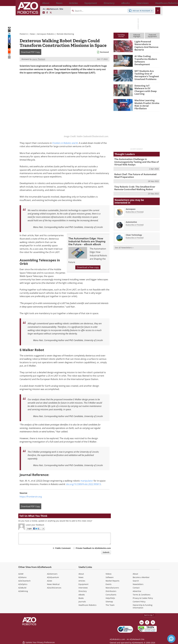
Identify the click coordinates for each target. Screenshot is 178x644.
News (33, 34)
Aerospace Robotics (46, 34)
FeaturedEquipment (152, 36)
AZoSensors (52, 574)
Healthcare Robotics (87, 605)
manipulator (87, 481)
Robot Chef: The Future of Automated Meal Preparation (136, 174)
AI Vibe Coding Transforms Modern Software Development (146, 59)
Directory (83, 591)
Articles (82, 581)
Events (109, 584)
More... (157, 3)
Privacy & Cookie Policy (143, 598)
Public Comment (63, 548)
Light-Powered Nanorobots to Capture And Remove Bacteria (146, 44)
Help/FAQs (110, 598)
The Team (110, 605)
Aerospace (131, 207)
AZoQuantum (53, 577)
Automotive (131, 220)
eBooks (82, 595)
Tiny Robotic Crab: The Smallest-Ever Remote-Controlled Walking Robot (133, 186)
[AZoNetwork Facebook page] (47, 13)
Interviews (83, 588)
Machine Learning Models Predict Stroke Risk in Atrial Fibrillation (147, 103)
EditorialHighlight (137, 36)
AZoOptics (23, 584)
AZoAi (50, 581)
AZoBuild (22, 588)
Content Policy (139, 602)
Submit (106, 552)
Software (110, 577)
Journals (82, 602)
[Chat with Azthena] (171, 639)
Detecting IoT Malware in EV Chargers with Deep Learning (146, 88)
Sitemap (109, 602)
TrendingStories (121, 36)
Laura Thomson (39, 59)
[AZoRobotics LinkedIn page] (44, 13)
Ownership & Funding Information (143, 606)
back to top (149, 615)
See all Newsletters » (124, 245)
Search (136, 581)
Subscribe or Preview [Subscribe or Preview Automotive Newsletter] (135, 222)
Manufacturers (112, 588)
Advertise (137, 591)
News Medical (53, 584)
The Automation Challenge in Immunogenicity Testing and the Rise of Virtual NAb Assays (134, 161)
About (81, 574)
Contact (136, 588)
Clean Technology (134, 233)
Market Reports (113, 581)
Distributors (111, 591)
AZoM (21, 574)
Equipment (83, 584)
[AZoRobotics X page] (51, 13)
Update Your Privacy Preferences (39, 641)
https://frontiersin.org (31, 497)
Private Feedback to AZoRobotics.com (93, 548)
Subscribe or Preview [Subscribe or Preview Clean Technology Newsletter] (135, 235)
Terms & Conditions (142, 595)
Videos (109, 574)
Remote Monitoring (65, 34)
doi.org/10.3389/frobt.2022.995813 (83, 484)
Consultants (111, 595)
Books (81, 598)
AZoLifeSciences (54, 588)
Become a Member (141, 577)
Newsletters (138, 584)
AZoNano (22, 577)
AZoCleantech (24, 581)
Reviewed (104, 52)
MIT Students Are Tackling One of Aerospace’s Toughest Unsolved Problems (145, 75)
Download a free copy (88, 267)
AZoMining (23, 591)
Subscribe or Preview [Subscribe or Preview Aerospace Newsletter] (135, 210)
